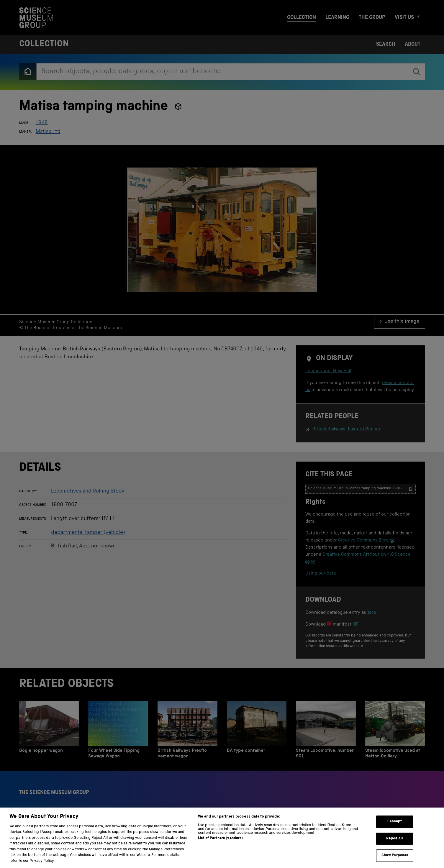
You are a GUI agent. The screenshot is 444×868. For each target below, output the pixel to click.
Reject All (395, 847)
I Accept (395, 830)
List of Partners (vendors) (220, 846)
